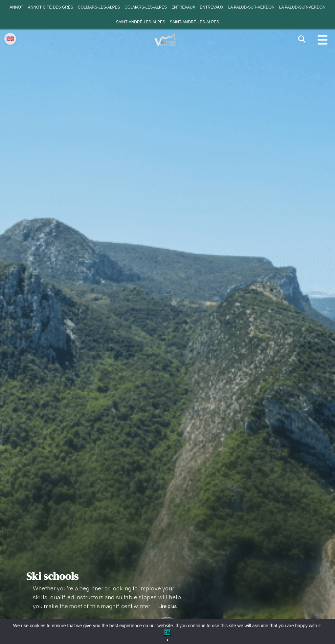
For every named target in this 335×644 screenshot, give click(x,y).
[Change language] (10, 39)
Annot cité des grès (51, 7)
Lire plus (167, 606)
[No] (167, 640)
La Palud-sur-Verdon (251, 7)
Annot (16, 7)
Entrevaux (183, 7)
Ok (167, 632)
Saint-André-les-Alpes (141, 22)
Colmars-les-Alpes (99, 7)
